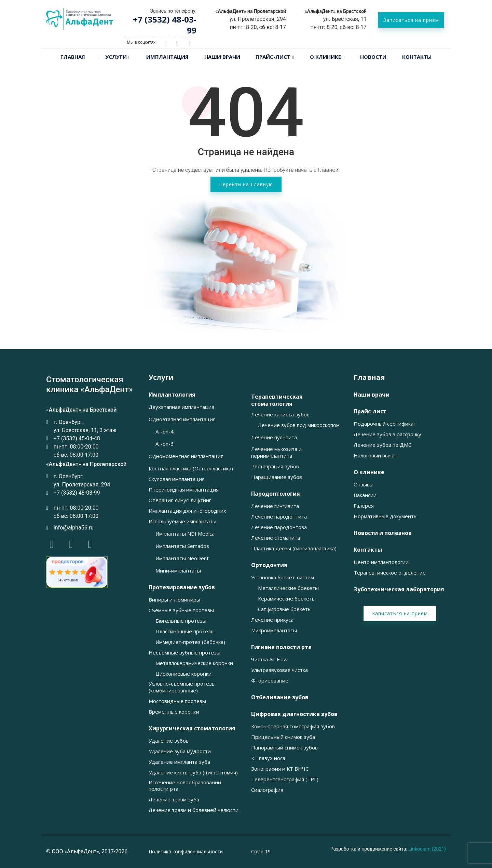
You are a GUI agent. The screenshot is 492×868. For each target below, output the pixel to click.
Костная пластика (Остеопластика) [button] (191, 469)
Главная (73, 57)
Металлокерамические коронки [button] (194, 663)
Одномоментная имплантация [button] (186, 456)
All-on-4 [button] (165, 432)
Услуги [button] (161, 377)
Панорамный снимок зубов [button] (284, 748)
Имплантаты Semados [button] (182, 546)
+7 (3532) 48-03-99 (165, 25)
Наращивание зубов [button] (277, 477)
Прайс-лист (273, 57)
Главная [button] (369, 377)
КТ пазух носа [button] (268, 758)
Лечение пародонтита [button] (279, 517)
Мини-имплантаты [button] (178, 571)
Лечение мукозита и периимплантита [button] (276, 452)
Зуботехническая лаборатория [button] (399, 589)
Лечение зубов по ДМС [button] (382, 445)
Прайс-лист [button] (370, 411)
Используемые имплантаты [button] (182, 521)
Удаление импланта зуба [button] (179, 762)
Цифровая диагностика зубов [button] (294, 714)
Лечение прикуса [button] (272, 620)
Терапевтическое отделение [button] (390, 573)
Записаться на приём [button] (411, 20)
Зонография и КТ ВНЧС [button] (280, 769)
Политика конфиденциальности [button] (186, 852)
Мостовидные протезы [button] (177, 701)
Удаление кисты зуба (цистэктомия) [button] (193, 773)
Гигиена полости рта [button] (281, 647)
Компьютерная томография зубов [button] (293, 726)
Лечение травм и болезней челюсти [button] (194, 810)
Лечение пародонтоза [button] (279, 527)
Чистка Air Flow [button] (269, 659)
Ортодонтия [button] (269, 565)
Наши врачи (222, 57)
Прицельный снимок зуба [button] (283, 737)
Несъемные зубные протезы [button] (184, 653)
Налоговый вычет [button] (375, 456)
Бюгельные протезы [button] (181, 621)
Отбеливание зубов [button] (280, 697)
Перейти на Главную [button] (246, 184)
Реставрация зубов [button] (275, 466)
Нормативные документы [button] (386, 516)
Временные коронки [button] (174, 712)
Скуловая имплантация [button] (177, 479)
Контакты (417, 57)
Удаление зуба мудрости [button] (180, 751)
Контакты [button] (368, 550)
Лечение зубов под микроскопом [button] (299, 425)
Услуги (114, 57)
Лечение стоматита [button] (276, 538)
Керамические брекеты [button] (287, 599)
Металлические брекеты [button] (288, 588)
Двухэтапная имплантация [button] (181, 407)
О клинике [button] (369, 472)
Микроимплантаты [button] (274, 630)
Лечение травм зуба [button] (174, 800)
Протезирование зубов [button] (182, 587)
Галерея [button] (364, 506)
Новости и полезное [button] (383, 533)
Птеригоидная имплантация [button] (184, 490)
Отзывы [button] (364, 485)
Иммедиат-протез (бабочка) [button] (190, 642)
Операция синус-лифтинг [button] (180, 500)
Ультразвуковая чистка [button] (279, 670)
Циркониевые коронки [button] (183, 674)
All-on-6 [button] (165, 444)
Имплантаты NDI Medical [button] (186, 534)
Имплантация (167, 57)
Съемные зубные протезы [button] (181, 610)
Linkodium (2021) (427, 849)
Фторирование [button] (270, 681)
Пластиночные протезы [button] (185, 631)
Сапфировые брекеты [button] (285, 609)
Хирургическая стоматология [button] (192, 728)
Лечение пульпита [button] (274, 437)
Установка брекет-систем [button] (283, 577)
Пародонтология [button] (276, 494)
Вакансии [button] (365, 495)
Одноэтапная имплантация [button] (182, 419)
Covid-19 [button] (261, 852)
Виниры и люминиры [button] (174, 600)
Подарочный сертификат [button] (385, 424)
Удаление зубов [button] (169, 741)
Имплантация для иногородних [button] (187, 511)
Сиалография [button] (267, 790)
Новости (373, 57)
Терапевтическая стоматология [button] (277, 400)
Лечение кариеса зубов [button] (280, 415)
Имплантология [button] (172, 395)
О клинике (325, 57)
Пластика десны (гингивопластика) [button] (294, 548)
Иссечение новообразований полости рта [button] (185, 786)
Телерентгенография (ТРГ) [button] (285, 779)
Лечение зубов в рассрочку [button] (387, 434)
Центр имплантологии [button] (381, 562)
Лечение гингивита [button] (275, 506)
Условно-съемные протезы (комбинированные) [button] (182, 687)
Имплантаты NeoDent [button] (182, 558)
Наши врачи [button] (372, 395)
